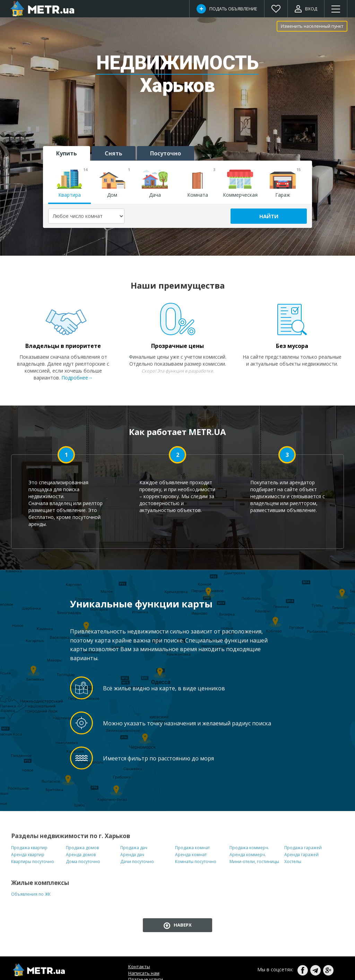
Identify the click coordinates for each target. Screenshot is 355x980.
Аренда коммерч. (248, 855)
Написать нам (144, 973)
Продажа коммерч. (249, 848)
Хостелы (293, 862)
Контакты (139, 966)
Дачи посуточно (137, 862)
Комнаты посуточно (196, 862)
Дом (115, 184)
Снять (114, 153)
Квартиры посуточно (33, 862)
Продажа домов (82, 848)
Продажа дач (134, 848)
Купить (67, 153)
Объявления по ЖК (31, 894)
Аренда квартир (28, 855)
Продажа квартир (29, 848)
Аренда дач (132, 855)
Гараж (285, 184)
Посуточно (166, 153)
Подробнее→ (77, 378)
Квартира (72, 184)
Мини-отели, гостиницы (254, 862)
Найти (269, 216)
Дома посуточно (83, 862)
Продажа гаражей (303, 848)
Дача (155, 184)
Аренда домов (81, 855)
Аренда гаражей (301, 855)
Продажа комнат (192, 848)
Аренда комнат (191, 855)
